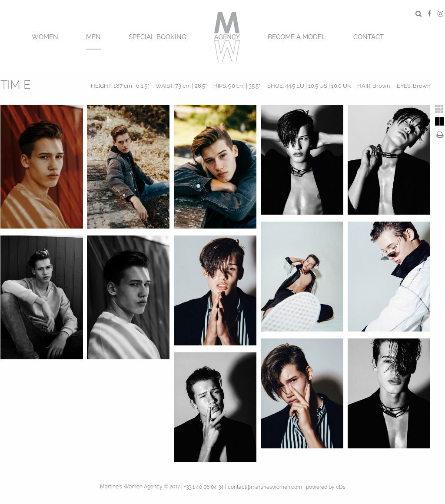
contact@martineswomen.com (265, 487)
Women (45, 37)
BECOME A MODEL (297, 37)
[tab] (439, 109)
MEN (93, 37)
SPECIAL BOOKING (158, 37)
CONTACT (369, 37)
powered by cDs (326, 487)
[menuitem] (45, 36)
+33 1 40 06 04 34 (204, 487)
